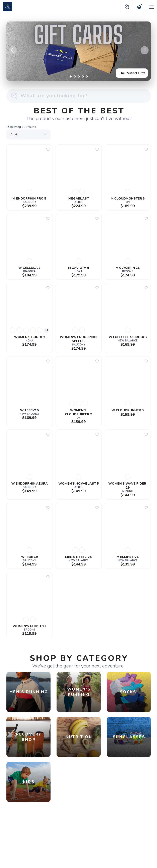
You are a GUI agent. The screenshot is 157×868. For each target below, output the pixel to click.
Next (145, 50)
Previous (13, 50)
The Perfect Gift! (132, 73)
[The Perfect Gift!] (79, 51)
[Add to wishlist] (48, 149)
